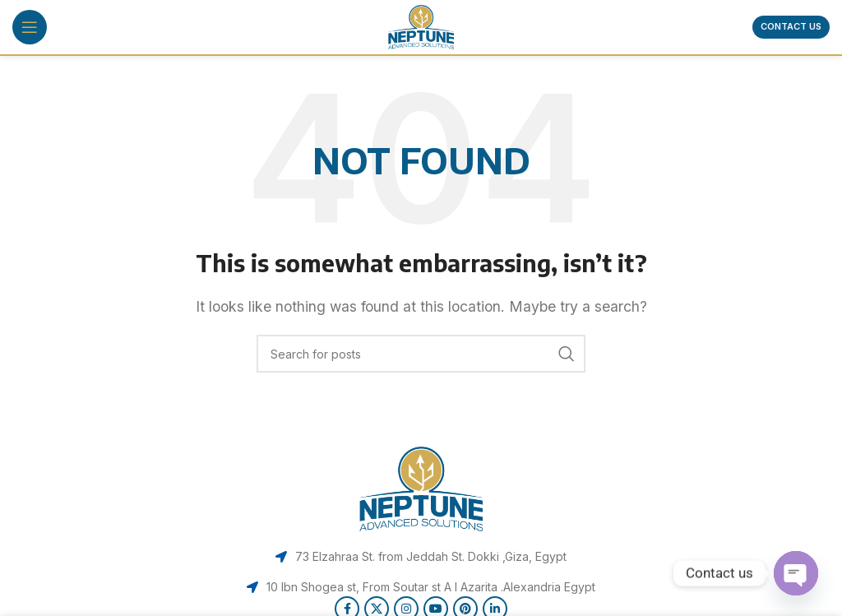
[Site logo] (421, 25)
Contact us (791, 26)
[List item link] (421, 557)
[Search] (421, 354)
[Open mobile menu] (30, 27)
